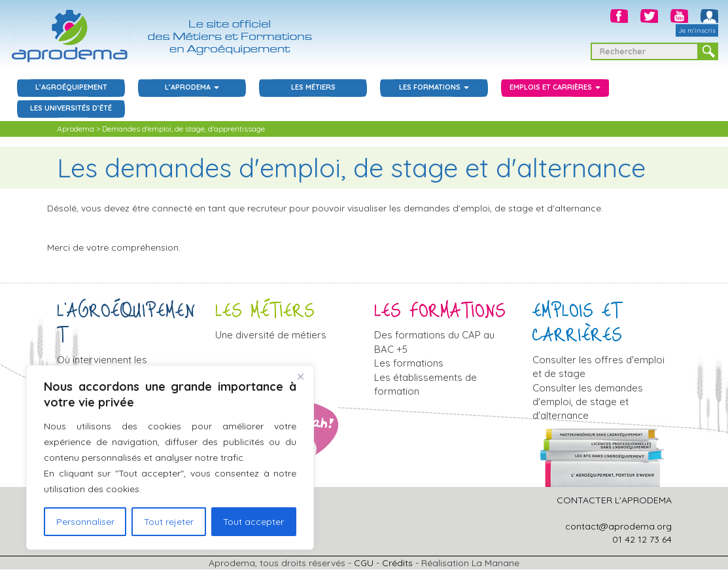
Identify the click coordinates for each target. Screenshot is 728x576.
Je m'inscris (697, 30)
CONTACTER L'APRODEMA (614, 500)
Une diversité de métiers (271, 335)
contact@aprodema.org (618, 526)
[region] (170, 458)
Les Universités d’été (71, 108)
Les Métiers (313, 87)
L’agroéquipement (71, 87)
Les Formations (434, 87)
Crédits (397, 563)
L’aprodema (192, 87)
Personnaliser (85, 522)
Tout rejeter (169, 522)
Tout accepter (253, 522)
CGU (364, 563)
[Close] (300, 376)
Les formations (409, 363)
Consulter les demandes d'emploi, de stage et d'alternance (588, 402)
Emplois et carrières (555, 87)
